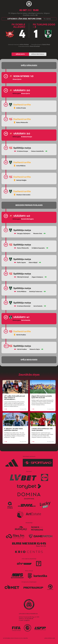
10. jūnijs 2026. (15, 409)
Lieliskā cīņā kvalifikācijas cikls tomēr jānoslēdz (42, 429)
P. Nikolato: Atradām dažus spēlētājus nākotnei (14, 429)
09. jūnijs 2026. (15, 442)
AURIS (54, 638)
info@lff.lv (27, 620)
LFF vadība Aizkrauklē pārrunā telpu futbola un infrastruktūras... (14, 398)
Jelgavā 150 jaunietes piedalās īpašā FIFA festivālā (42, 397)
